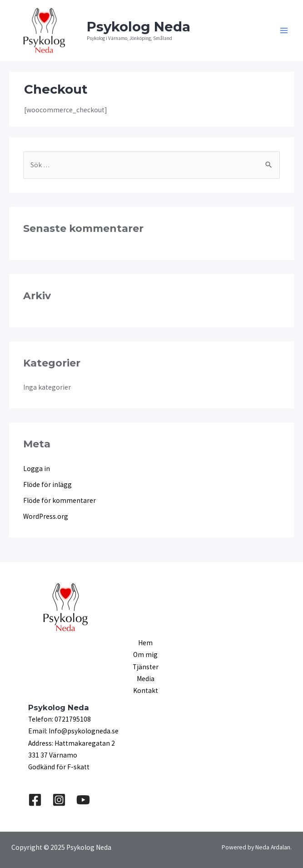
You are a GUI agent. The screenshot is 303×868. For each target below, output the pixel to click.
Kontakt (146, 690)
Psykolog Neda (139, 27)
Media (146, 679)
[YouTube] (83, 800)
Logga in (37, 469)
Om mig (145, 655)
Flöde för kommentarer (60, 500)
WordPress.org (46, 516)
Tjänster (146, 667)
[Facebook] (35, 800)
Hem (145, 643)
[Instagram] (59, 800)
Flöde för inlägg (47, 484)
